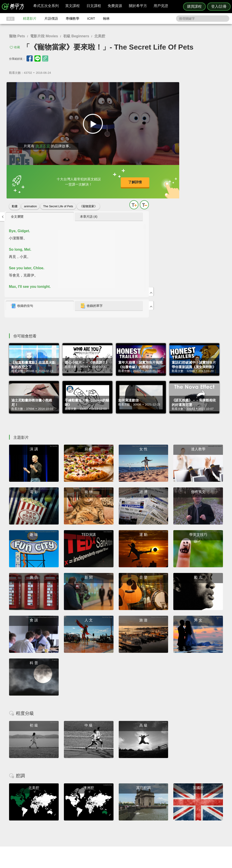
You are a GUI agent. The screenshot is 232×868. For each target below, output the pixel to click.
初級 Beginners (76, 36)
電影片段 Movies (44, 36)
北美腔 (100, 36)
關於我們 (143, 817)
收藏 (17, 47)
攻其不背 (41, 143)
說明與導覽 (166, 813)
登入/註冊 (219, 6)
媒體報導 (143, 821)
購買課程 (194, 6)
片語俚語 (51, 18)
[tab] (164, 88)
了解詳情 (102, 180)
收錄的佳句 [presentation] (161, 177)
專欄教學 (72, 18)
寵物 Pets (17, 36)
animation (30, 204)
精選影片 (30, 18)
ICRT (91, 18)
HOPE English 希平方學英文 (78, 782)
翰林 (106, 18)
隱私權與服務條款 (171, 809)
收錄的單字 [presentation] (199, 177)
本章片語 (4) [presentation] (197, 88)
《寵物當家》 (88, 204)
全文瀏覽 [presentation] (157, 88)
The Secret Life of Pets (58, 204)
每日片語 (121, 817)
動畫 (15, 204)
